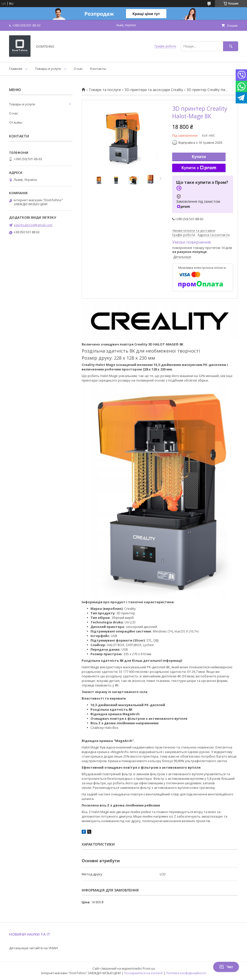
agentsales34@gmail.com (33, 225)
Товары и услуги (48, 69)
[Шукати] (231, 46)
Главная (16, 69)
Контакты (98, 69)
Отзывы (16, 122)
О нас (78, 69)
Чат (226, 967)
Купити (199, 157)
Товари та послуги (105, 90)
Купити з (199, 168)
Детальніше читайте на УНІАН (33, 948)
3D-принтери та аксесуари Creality (154, 90)
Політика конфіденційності (186, 973)
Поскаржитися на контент (143, 973)
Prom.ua (149, 969)
